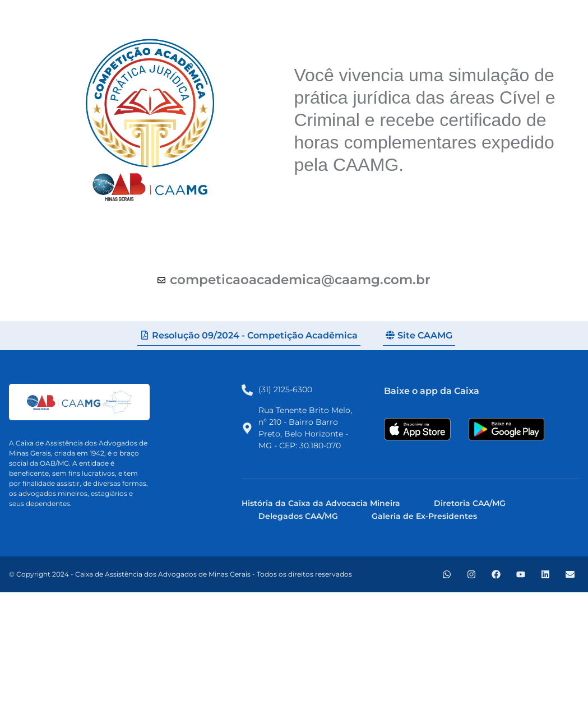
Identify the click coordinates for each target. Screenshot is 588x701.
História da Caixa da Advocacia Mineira (321, 503)
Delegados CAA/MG (298, 516)
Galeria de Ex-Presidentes (424, 516)
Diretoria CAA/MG (470, 503)
